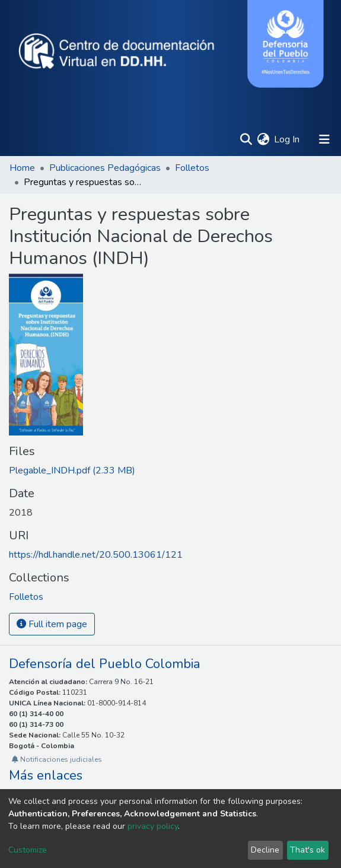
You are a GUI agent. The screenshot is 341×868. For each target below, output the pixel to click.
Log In (287, 139)
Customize (28, 850)
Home (22, 168)
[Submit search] (246, 139)
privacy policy (153, 826)
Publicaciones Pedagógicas (105, 168)
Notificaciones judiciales (57, 759)
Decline (265, 850)
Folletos (192, 168)
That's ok (307, 850)
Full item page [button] (52, 624)
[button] (263, 139)
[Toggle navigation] (324, 139)
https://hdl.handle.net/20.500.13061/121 (96, 555)
